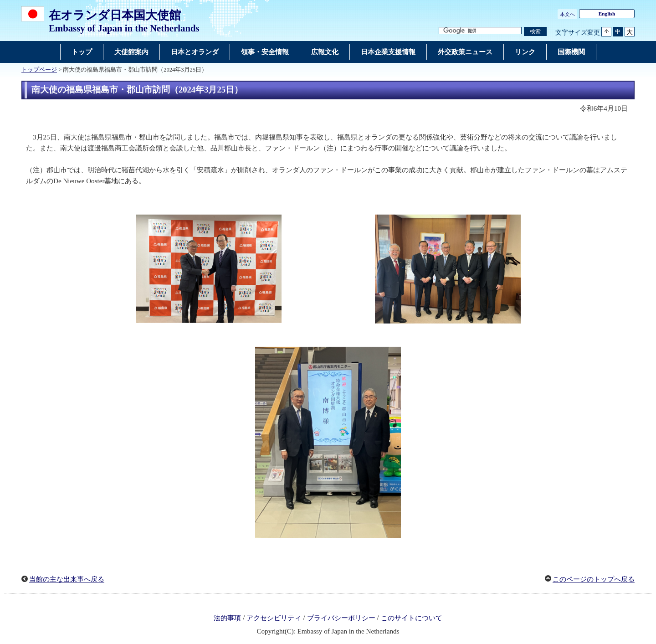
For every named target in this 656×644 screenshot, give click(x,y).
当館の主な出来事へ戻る (67, 579)
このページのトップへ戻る (594, 579)
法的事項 (227, 618)
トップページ (39, 70)
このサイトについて (412, 618)
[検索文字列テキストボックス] (480, 31)
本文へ (567, 14)
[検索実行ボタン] (535, 32)
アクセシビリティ (274, 618)
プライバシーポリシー (341, 618)
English (607, 14)
